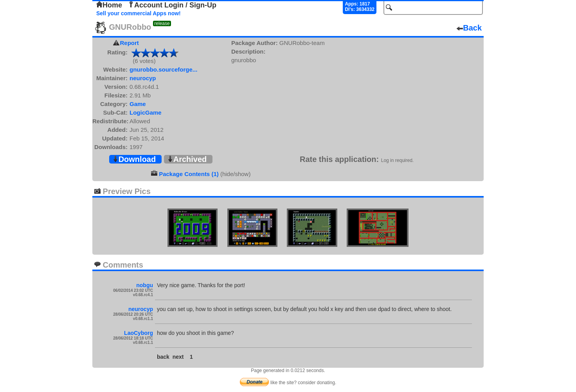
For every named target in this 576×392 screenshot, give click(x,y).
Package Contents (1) (189, 174)
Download (134, 159)
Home (109, 5)
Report (130, 43)
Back (469, 28)
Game (138, 104)
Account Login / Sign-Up (172, 5)
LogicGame (146, 112)
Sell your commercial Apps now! (139, 13)
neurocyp (143, 78)
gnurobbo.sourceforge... (163, 69)
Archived (187, 159)
